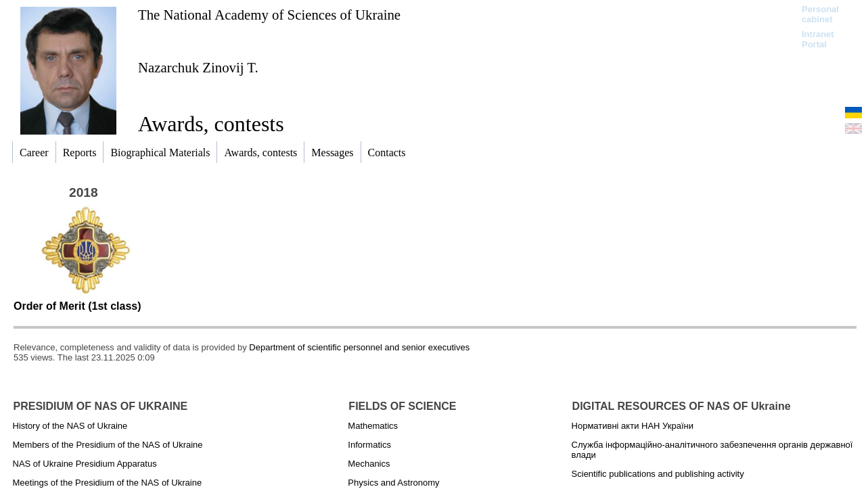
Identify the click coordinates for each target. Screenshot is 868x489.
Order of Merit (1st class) (77, 306)
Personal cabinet (820, 14)
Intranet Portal (818, 39)
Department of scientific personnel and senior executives (359, 347)
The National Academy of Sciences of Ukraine (269, 15)
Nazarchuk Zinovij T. (198, 67)
